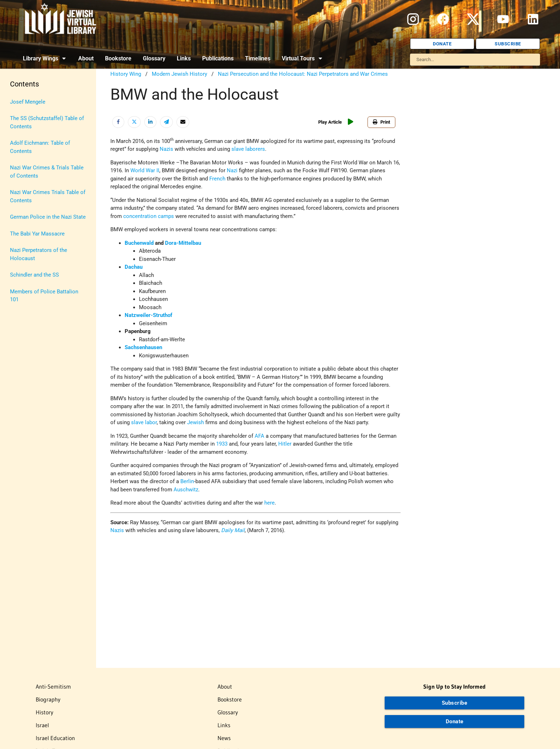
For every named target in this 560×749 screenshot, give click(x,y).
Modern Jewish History (179, 74)
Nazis (166, 149)
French (217, 179)
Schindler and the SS (34, 275)
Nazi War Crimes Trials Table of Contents (48, 196)
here (269, 503)
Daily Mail (233, 530)
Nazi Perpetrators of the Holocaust (39, 254)
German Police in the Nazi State (48, 217)
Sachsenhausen (143, 347)
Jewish (196, 422)
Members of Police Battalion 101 (44, 296)
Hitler (285, 444)
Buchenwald (139, 243)
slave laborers (248, 149)
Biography (48, 699)
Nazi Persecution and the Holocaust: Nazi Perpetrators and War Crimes (303, 74)
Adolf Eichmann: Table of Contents (40, 147)
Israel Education (55, 738)
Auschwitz (186, 490)
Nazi (232, 170)
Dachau (134, 267)
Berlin (187, 481)
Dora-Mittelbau (183, 243)
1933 (222, 444)
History (44, 712)
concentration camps (149, 216)
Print (381, 122)
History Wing (126, 74)
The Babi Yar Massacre (37, 234)
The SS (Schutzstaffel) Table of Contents (47, 122)
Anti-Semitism (53, 686)
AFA (259, 436)
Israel (42, 725)
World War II (145, 170)
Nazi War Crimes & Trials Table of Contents (47, 172)
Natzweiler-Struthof (148, 315)
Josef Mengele (28, 102)
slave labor (144, 422)
